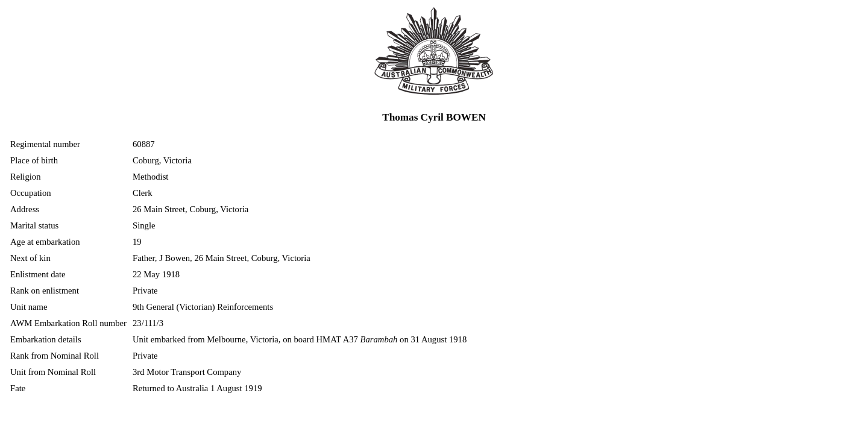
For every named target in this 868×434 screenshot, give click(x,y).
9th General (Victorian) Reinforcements (203, 307)
